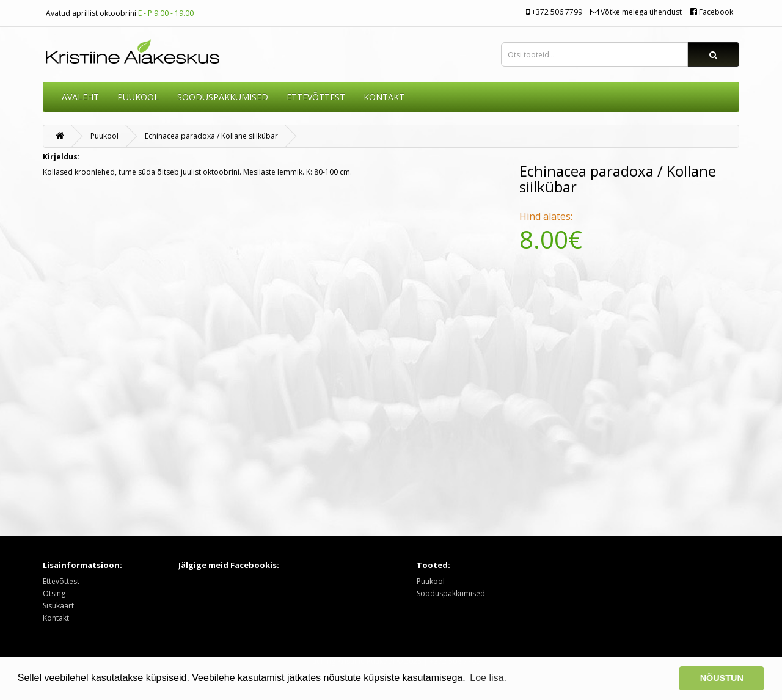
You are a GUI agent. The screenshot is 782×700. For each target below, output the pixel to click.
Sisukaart (58, 606)
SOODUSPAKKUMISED (223, 97)
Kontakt (56, 618)
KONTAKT (384, 97)
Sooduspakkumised (451, 593)
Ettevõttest (61, 581)
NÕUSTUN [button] (722, 678)
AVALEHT (80, 97)
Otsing (54, 593)
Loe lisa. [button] (488, 678)
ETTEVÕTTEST (316, 97)
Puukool (138, 97)
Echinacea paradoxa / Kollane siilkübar (211, 136)
